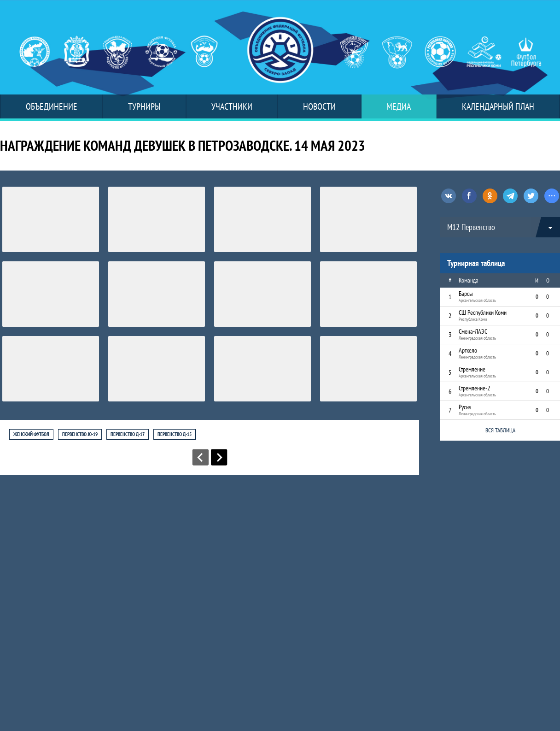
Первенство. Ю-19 (80, 434)
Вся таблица (500, 430)
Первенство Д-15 (175, 434)
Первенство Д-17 (128, 434)
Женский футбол (31, 434)
